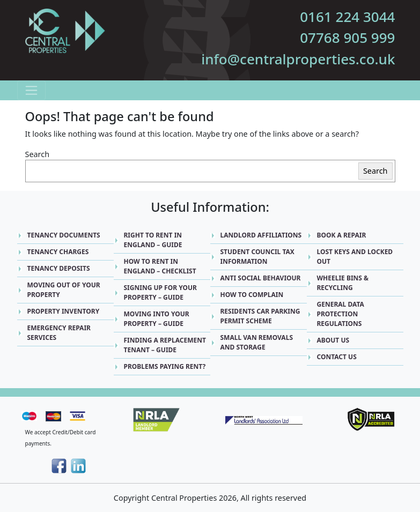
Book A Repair (342, 235)
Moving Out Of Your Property (64, 290)
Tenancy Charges (58, 252)
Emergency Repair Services (59, 333)
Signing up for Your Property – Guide (160, 292)
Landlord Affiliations (261, 235)
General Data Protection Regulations (341, 314)
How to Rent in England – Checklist (160, 266)
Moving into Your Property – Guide (157, 319)
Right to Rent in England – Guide (153, 240)
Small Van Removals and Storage (257, 342)
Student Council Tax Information (257, 257)
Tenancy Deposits (59, 268)
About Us (333, 340)
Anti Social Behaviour (261, 278)
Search (38, 154)
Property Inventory (64, 311)
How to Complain (252, 295)
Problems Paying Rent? (165, 366)
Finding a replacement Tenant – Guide (165, 345)
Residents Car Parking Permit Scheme (260, 316)
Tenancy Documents (64, 235)
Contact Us (337, 357)
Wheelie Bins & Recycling (343, 283)
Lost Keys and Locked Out (355, 257)
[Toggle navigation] (31, 90)
